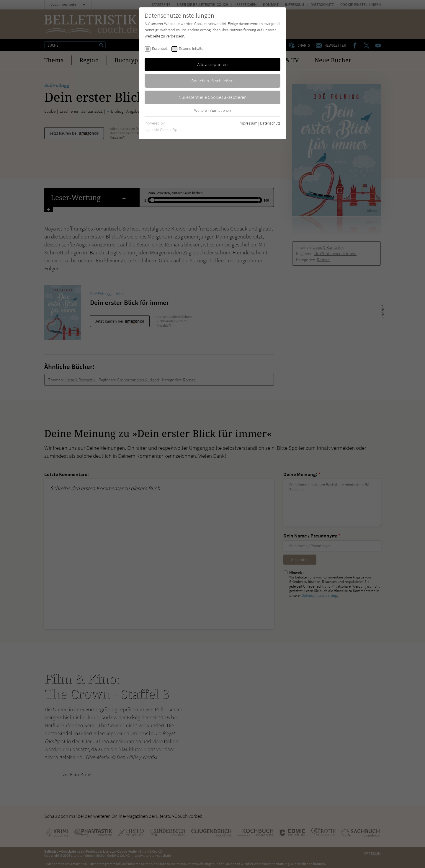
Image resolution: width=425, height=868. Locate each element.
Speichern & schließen (212, 81)
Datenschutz (270, 123)
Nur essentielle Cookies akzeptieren (213, 97)
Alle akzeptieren (212, 64)
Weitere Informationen (212, 110)
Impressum (248, 123)
